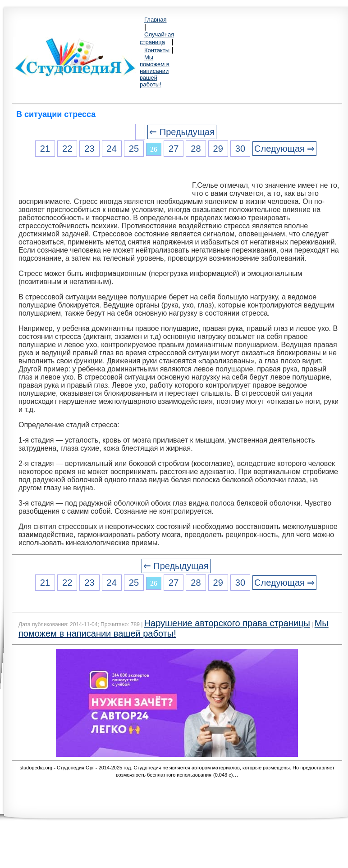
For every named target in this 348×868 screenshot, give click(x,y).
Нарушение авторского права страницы (227, 623)
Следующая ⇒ (284, 149)
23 (89, 149)
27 (174, 149)
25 (134, 149)
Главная (155, 20)
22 (67, 149)
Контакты (157, 50)
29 (218, 149)
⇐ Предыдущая (182, 132)
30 (240, 149)
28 (196, 149)
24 (112, 149)
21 (45, 149)
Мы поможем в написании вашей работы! (155, 71)
